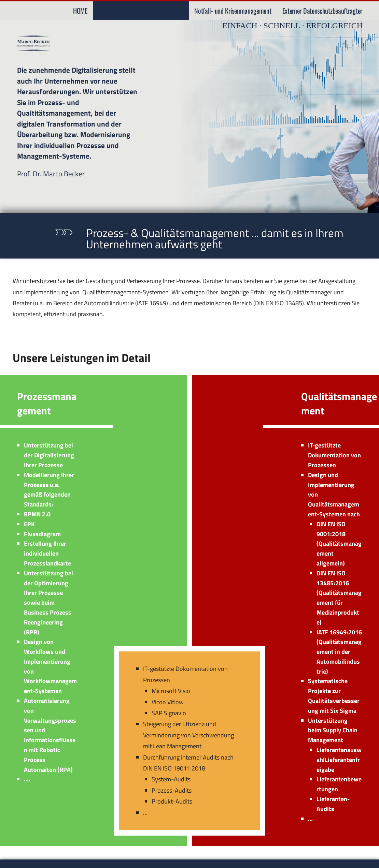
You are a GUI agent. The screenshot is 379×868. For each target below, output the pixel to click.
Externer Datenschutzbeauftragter (322, 11)
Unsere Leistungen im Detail (83, 357)
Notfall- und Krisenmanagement (233, 11)
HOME (80, 11)
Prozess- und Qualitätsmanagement (141, 11)
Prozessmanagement (47, 403)
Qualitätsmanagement (339, 403)
